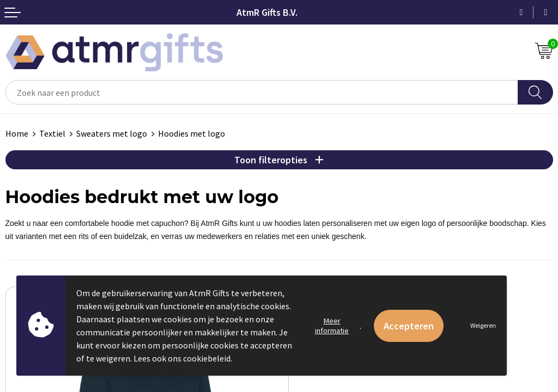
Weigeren (483, 325)
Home (17, 133)
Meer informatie (332, 326)
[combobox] (262, 92)
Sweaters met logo (112, 133)
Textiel (52, 133)
